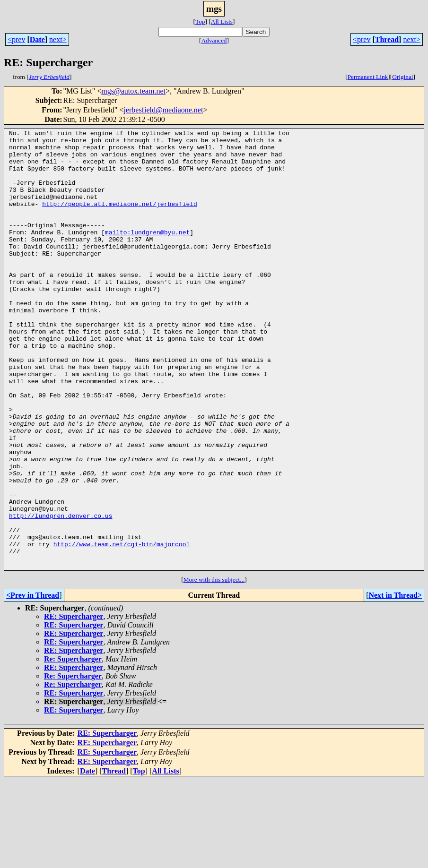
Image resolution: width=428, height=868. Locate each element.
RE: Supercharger (74, 704)
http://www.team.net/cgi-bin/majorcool (122, 627)
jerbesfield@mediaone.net (163, 110)
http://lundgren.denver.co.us (61, 593)
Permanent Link (368, 77)
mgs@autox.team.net (133, 91)
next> (58, 39)
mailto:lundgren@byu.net (147, 253)
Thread (387, 39)
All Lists (222, 21)
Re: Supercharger (73, 747)
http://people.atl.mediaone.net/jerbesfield (120, 219)
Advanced (214, 40)
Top (200, 21)
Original (402, 77)
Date (37, 39)
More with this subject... (214, 667)
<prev (16, 39)
